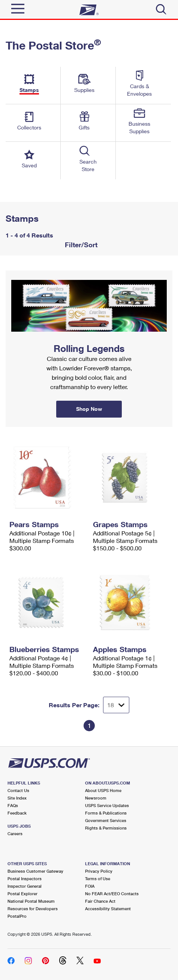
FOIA (90, 886)
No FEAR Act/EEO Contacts (112, 894)
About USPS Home (103, 790)
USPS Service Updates (107, 805)
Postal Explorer (22, 894)
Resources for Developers (33, 909)
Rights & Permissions (106, 828)
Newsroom (96, 798)
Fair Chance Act (100, 901)
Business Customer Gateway (35, 871)
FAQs (13, 805)
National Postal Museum (31, 901)
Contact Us (18, 790)
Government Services (106, 820)
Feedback (17, 813)
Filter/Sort (80, 245)
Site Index (17, 798)
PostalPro (17, 916)
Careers (15, 833)
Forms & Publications (106, 813)
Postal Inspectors (25, 879)
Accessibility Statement (108, 909)
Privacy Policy (99, 871)
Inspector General (25, 886)
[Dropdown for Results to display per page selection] (116, 705)
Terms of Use (98, 879)
